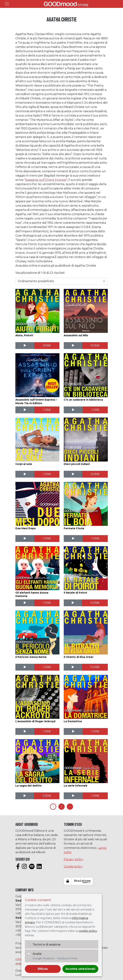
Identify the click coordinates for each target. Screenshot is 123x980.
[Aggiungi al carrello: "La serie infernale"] (95, 796)
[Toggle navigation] (7, 4)
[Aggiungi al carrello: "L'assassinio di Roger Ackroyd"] (47, 731)
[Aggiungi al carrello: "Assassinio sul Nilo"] (95, 346)
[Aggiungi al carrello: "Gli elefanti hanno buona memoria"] (47, 603)
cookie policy (88, 931)
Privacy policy (73, 859)
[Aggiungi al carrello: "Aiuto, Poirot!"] (47, 346)
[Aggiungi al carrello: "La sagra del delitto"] (47, 796)
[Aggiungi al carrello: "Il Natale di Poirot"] (95, 603)
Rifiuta (43, 969)
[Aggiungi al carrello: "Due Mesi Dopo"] (47, 539)
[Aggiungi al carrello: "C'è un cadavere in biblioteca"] (95, 410)
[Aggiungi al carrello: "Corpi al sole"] (47, 474)
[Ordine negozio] (62, 281)
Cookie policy (73, 866)
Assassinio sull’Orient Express (46, 180)
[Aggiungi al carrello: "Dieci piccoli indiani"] (95, 474)
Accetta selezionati (80, 969)
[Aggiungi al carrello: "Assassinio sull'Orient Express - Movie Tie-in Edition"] (47, 410)
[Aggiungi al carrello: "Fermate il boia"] (95, 539)
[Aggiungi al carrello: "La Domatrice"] (95, 731)
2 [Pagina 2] (62, 807)
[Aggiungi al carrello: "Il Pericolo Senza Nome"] (47, 667)
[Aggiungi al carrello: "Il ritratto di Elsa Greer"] (95, 667)
